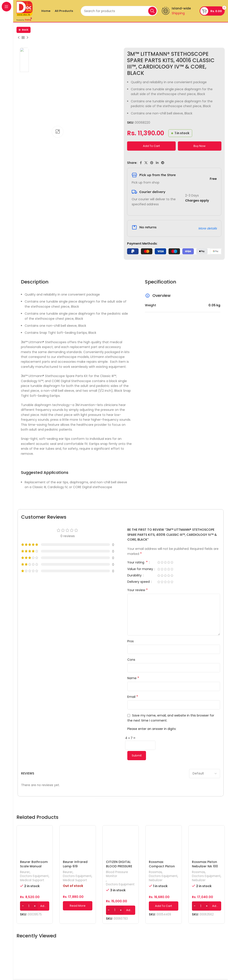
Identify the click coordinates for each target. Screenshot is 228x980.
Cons (131, 660)
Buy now (200, 146)
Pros (130, 641)
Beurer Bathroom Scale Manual (34, 864)
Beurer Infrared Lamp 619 (75, 864)
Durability (135, 576)
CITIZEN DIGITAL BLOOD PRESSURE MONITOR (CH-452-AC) (119, 868)
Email (133, 697)
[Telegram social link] (163, 163)
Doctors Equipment (34, 876)
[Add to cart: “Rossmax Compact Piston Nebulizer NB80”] (163, 906)
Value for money (141, 569)
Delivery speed (139, 582)
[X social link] (146, 163)
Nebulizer (156, 880)
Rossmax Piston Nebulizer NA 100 (205, 864)
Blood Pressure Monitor (117, 874)
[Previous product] (19, 38)
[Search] (119, 11)
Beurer (25, 872)
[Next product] (27, 38)
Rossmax (155, 872)
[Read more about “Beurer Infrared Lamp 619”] (78, 906)
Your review (138, 590)
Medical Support (32, 880)
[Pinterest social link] (152, 163)
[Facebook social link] (141, 163)
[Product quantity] (29, 906)
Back (24, 30)
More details (208, 228)
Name (133, 678)
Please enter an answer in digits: (152, 729)
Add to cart (151, 146)
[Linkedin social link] (157, 163)
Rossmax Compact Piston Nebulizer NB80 (162, 866)
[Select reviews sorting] (205, 774)
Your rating (138, 563)
